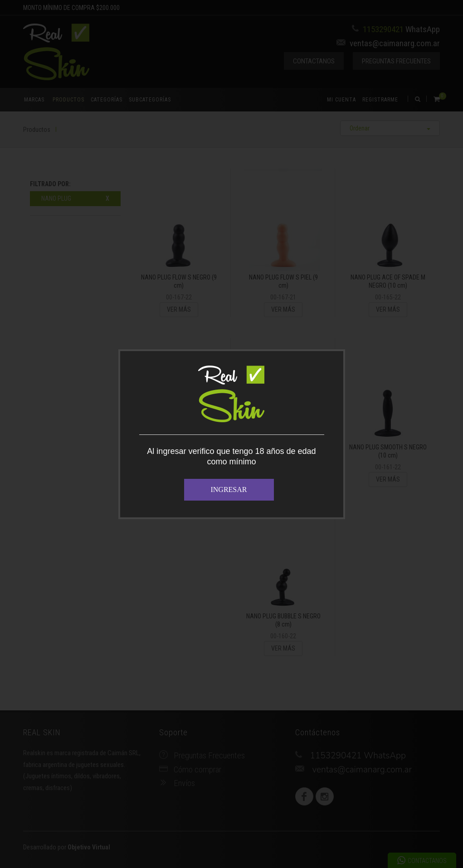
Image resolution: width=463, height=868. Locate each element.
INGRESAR (229, 489)
